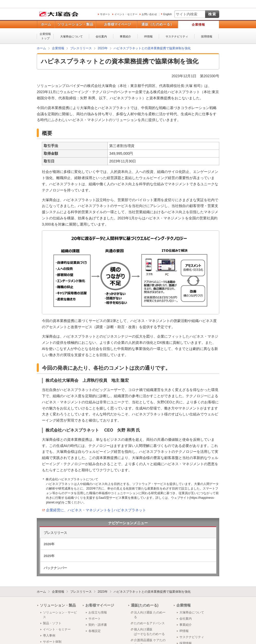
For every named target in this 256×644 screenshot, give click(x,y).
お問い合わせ (149, 14)
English (167, 14)
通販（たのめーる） (158, 24)
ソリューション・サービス (60, 615)
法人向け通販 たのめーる (150, 615)
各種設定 (95, 631)
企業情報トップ (45, 36)
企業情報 (198, 25)
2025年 (49, 556)
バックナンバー (55, 568)
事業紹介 (125, 36)
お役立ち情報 (98, 612)
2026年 (49, 544)
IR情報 (148, 36)
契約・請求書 (98, 625)
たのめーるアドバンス (149, 623)
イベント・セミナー (126, 14)
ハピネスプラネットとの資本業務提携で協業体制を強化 (152, 592)
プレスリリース (55, 533)
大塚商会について (71, 36)
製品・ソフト (52, 623)
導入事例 (49, 636)
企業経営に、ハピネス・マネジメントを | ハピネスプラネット (96, 510)
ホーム (46, 24)
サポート (105, 14)
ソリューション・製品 (75, 24)
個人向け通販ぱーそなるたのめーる (149, 632)
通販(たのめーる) (145, 605)
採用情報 (207, 36)
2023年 (103, 592)
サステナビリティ (177, 36)
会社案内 (101, 36)
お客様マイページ (117, 24)
